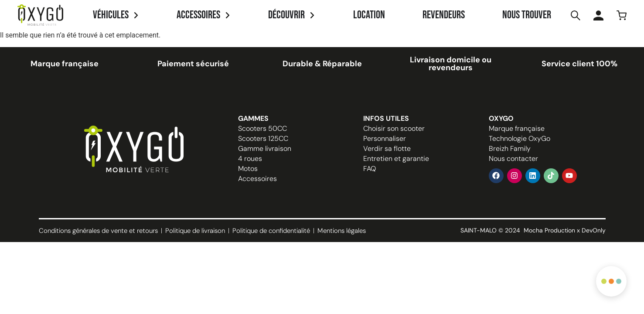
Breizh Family (510, 148)
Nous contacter (513, 159)
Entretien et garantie (396, 159)
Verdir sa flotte (387, 148)
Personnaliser (385, 138)
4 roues (250, 159)
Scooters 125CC (263, 138)
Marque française (517, 128)
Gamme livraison (265, 148)
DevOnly (594, 230)
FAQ (370, 169)
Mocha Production (549, 230)
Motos (248, 169)
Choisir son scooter (394, 128)
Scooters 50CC (262, 128)
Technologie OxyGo (520, 138)
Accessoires (257, 179)
